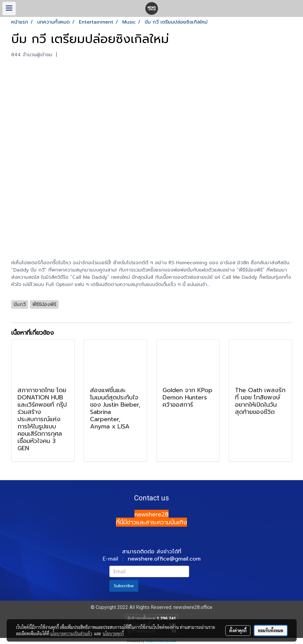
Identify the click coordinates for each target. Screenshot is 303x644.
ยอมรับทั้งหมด (271, 630)
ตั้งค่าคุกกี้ (238, 630)
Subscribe (124, 586)
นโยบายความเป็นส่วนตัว (71, 633)
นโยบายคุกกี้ (113, 633)
